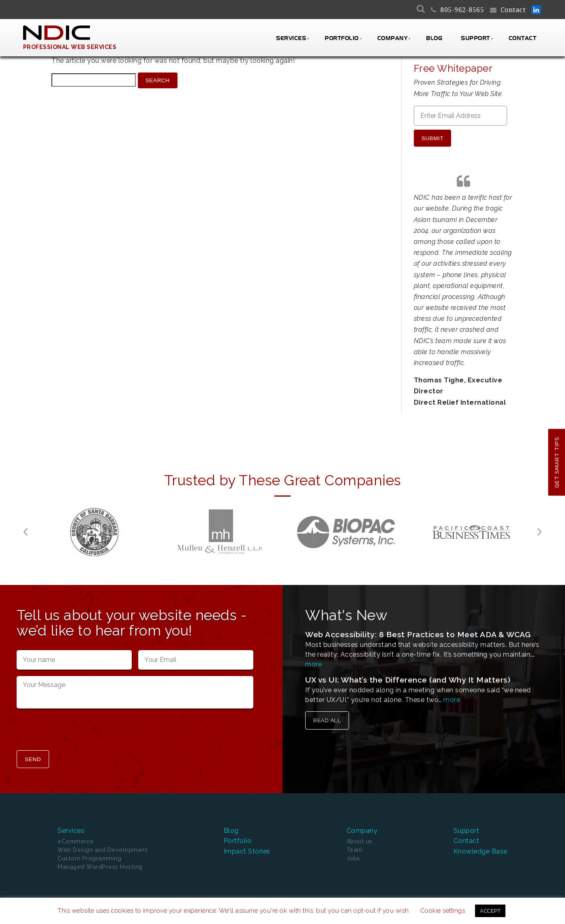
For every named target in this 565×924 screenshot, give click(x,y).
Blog (434, 38)
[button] (26, 528)
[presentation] (78, 727)
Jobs (353, 854)
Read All (327, 717)
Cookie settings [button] (443, 911)
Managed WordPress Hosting (100, 862)
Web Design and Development (103, 845)
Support (475, 38)
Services (291, 38)
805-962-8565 (462, 10)
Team (355, 845)
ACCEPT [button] (490, 911)
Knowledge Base (480, 846)
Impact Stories (247, 846)
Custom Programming (89, 854)
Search (158, 80)
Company (393, 38)
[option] (94, 528)
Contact (513, 10)
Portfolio (342, 38)
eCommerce (76, 837)
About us (360, 837)
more (314, 660)
